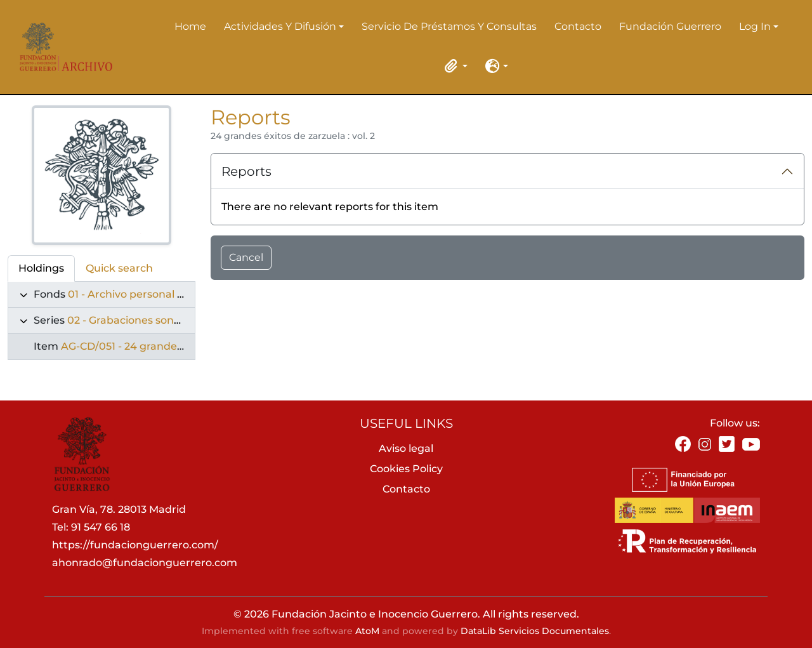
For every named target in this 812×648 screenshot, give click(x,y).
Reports (246, 171)
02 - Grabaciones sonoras (131, 320)
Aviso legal (406, 448)
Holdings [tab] (41, 268)
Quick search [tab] (119, 268)
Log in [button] (755, 27)
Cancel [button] (246, 257)
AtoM (367, 631)
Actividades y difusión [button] (280, 27)
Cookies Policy (406, 469)
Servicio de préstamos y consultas (449, 26)
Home (190, 26)
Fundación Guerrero (670, 26)
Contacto (578, 26)
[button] (454, 66)
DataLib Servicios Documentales (535, 631)
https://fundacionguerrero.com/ (135, 545)
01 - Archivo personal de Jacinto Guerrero (174, 294)
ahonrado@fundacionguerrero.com (145, 563)
